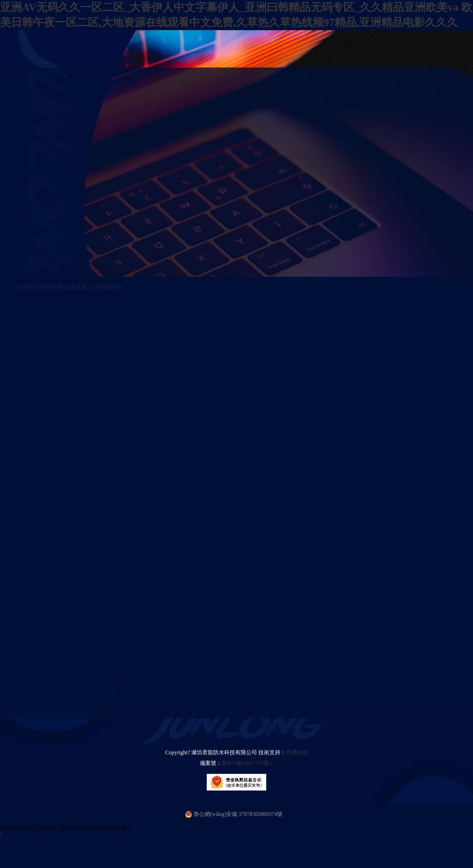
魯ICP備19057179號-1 (247, 763)
